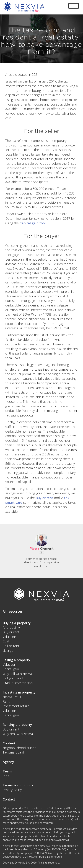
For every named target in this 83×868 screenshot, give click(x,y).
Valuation (9, 637)
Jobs (6, 776)
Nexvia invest (12, 697)
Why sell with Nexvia (17, 674)
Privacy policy (12, 790)
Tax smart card (13, 752)
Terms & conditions (18, 785)
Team (7, 771)
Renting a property (17, 725)
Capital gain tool (33, 223)
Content (9, 743)
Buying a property (17, 623)
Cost (6, 641)
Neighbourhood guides (19, 748)
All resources (13, 611)
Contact (9, 799)
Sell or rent (11, 646)
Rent (6, 701)
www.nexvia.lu (62, 840)
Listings (8, 650)
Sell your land (13, 678)
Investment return (16, 706)
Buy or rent (44, 498)
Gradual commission (18, 683)
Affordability (11, 627)
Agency (8, 762)
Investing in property (19, 692)
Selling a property (16, 660)
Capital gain (11, 669)
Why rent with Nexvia (18, 734)
